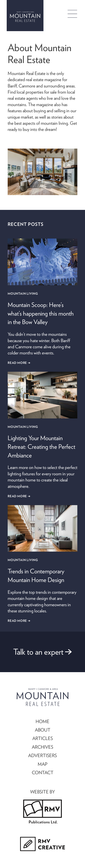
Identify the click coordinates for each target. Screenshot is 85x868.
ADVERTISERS (42, 755)
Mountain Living (23, 293)
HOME (42, 721)
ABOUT (43, 730)
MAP (42, 764)
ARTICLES (43, 738)
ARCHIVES (42, 747)
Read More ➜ (19, 363)
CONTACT (43, 772)
